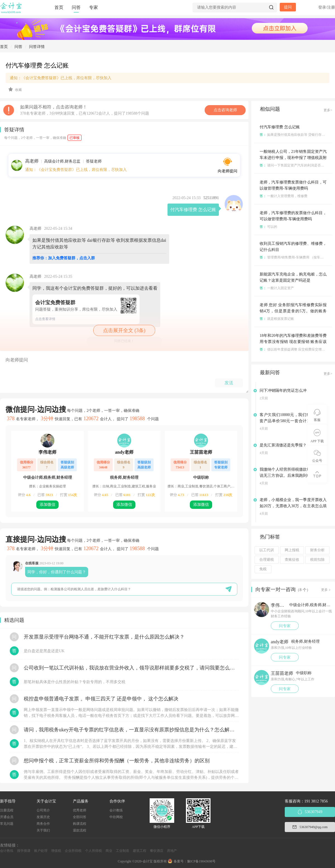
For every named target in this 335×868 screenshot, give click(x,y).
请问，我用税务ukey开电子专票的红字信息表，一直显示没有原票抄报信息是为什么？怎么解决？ (131, 730)
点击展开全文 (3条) (124, 330)
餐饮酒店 (157, 851)
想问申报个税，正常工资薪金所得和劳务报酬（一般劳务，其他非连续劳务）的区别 (117, 761)
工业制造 (123, 851)
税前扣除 (317, 560)
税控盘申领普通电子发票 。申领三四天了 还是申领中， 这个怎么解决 (101, 699)
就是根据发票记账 (277, 319)
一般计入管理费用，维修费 (283, 196)
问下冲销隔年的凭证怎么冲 (283, 391)
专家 (94, 7)
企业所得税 (73, 851)
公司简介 (43, 810)
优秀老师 (80, 810)
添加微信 (47, 505)
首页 (59, 7)
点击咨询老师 (225, 110)
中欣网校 (116, 817)
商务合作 (43, 824)
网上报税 (292, 550)
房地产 (172, 851)
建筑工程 (140, 851)
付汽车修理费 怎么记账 (280, 127)
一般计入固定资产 (277, 288)
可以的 (268, 227)
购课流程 (80, 824)
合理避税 (267, 560)
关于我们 (43, 830)
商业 (109, 851)
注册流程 (7, 810)
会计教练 (116, 810)
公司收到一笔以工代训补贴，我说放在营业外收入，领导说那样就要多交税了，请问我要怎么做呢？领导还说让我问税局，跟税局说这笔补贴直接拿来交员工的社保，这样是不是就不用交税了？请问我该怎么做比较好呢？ (131, 668)
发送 (229, 383)
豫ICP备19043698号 (201, 861)
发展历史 (43, 817)
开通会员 (7, 817)
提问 (288, 7)
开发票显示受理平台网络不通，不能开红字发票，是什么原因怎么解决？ (104, 637)
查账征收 (292, 560)
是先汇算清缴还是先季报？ (283, 445)
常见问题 (7, 824)
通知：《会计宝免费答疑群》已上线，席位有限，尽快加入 (61, 78)
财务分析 (317, 550)
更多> (328, 110)
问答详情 (37, 47)
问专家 (285, 626)
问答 (76, 7)
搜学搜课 (24, 851)
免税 (263, 569)
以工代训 (267, 550)
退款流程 (80, 830)
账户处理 (41, 851)
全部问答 (80, 817)
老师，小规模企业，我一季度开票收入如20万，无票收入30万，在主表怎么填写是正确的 (293, 506)
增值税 (56, 851)
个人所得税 (94, 851)
